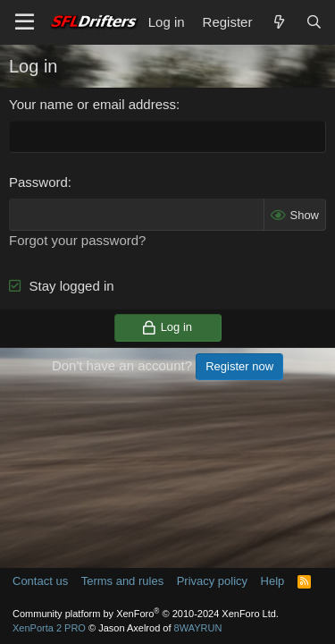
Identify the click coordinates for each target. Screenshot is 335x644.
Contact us (40, 581)
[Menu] (25, 22)
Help (273, 581)
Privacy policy (212, 581)
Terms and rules (122, 581)
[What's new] (278, 22)
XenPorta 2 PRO (49, 628)
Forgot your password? (77, 240)
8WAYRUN (198, 628)
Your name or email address (92, 104)
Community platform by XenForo (146, 614)
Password (38, 182)
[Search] (314, 22)
